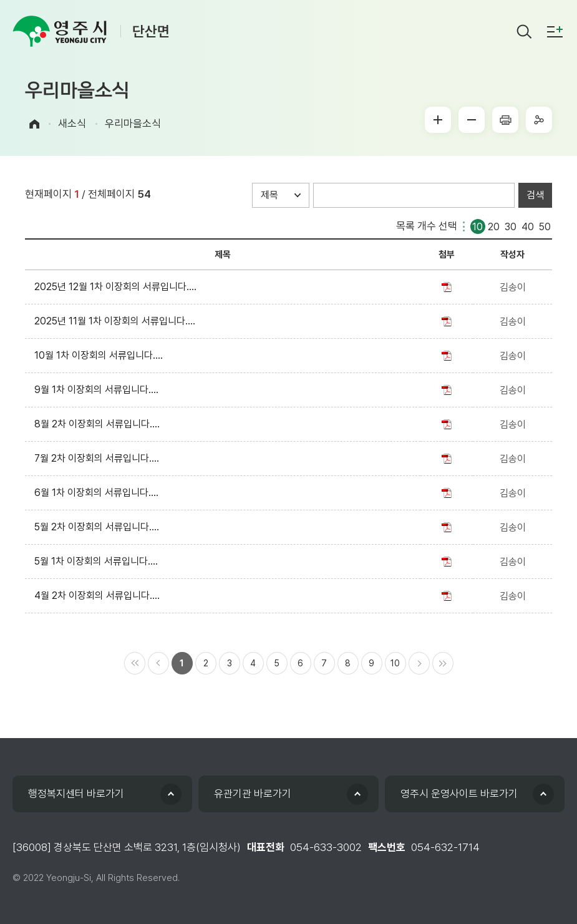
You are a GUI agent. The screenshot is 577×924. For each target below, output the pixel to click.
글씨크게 (438, 120)
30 (511, 226)
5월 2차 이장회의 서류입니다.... (99, 527)
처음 (135, 663)
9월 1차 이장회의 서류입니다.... (99, 390)
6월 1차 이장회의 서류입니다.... (99, 493)
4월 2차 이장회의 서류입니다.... (99, 596)
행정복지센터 (76, 794)
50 (545, 226)
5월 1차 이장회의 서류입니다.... (99, 561)
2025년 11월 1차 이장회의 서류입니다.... (117, 321)
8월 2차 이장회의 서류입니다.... (99, 424)
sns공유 (539, 120)
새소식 (72, 124)
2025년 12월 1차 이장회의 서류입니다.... (118, 287)
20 (494, 226)
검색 (535, 195)
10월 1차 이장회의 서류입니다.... (101, 355)
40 (528, 226)
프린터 (505, 120)
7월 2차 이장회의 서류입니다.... (99, 458)
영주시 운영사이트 (459, 794)
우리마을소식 (133, 124)
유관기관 (253, 794)
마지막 (443, 663)
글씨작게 (472, 120)
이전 (158, 663)
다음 (419, 663)
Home (34, 124)
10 (478, 226)
